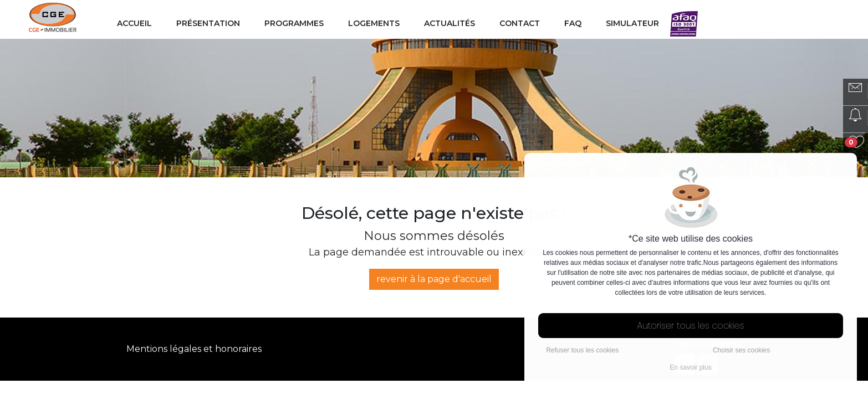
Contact (520, 23)
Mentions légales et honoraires (194, 349)
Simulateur (632, 23)
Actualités (450, 23)
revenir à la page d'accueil (434, 279)
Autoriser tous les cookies (691, 326)
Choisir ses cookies (741, 350)
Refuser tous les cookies (582, 350)
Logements (374, 23)
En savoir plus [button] (690, 367)
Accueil (134, 23)
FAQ (573, 23)
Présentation (208, 23)
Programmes (294, 23)
